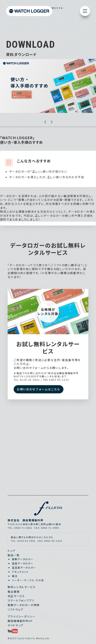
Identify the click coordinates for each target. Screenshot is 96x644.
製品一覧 (14, 555)
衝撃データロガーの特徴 (24, 605)
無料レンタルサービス (22, 587)
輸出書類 (14, 592)
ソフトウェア (15, 609)
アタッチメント (20, 572)
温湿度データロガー (24, 568)
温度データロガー (23, 563)
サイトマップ (15, 625)
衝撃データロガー (23, 559)
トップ (11, 551)
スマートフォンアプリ (21, 600)
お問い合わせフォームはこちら (39, 389)
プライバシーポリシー (21, 616)
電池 (15, 576)
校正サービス (16, 596)
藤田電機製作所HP (20, 621)
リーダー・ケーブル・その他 (28, 580)
